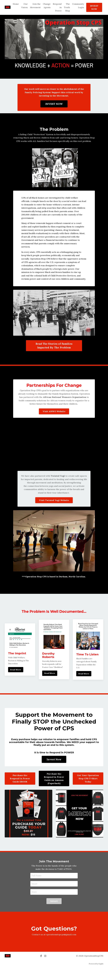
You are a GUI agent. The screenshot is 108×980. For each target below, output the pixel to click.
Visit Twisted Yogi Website (54, 509)
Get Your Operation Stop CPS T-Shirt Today (88, 791)
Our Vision (24, 6)
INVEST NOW (94, 7)
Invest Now (54, 771)
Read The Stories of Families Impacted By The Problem (54, 353)
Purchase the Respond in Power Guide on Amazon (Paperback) (54, 791)
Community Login (78, 6)
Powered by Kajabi (96, 976)
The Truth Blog (67, 7)
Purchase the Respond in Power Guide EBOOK (20, 791)
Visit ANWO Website (54, 420)
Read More (16, 682)
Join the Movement (35, 6)
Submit (54, 914)
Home (15, 4)
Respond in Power (57, 7)
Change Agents (46, 6)
